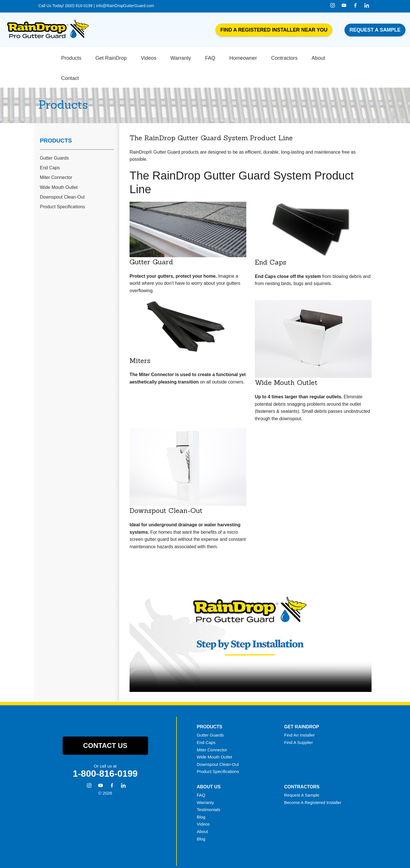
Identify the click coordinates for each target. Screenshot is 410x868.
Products (56, 119)
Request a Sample (375, 30)
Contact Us (105, 724)
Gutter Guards (54, 137)
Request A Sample (302, 773)
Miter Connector (56, 156)
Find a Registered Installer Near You (274, 30)
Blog (201, 795)
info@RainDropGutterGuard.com (125, 6)
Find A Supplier (299, 721)
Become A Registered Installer (313, 781)
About (202, 810)
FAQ (201, 773)
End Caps (50, 146)
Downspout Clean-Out (62, 175)
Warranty (205, 781)
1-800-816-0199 (105, 752)
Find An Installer (300, 714)
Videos (203, 803)
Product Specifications (62, 185)
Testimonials (209, 788)
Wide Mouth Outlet (59, 166)
